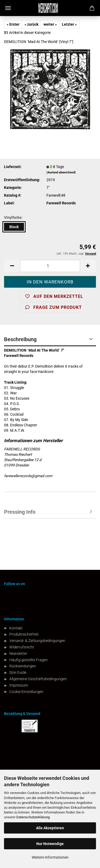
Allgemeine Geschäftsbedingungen (38, 679)
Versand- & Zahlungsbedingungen (37, 641)
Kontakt (16, 628)
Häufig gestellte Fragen (29, 660)
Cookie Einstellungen (26, 692)
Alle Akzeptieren (50, 828)
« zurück (31, 24)
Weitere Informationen (50, 857)
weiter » (50, 24)
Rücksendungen (23, 666)
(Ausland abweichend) (61, 172)
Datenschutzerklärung (33, 817)
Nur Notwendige (50, 844)
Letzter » (69, 24)
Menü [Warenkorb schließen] (8, 8)
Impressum (19, 685)
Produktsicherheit (24, 634)
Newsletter (18, 653)
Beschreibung (20, 339)
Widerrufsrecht (22, 647)
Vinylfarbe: (13, 217)
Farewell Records (61, 203)
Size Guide (18, 672)
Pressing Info (20, 512)
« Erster (13, 24)
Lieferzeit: (13, 167)
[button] (12, 266)
